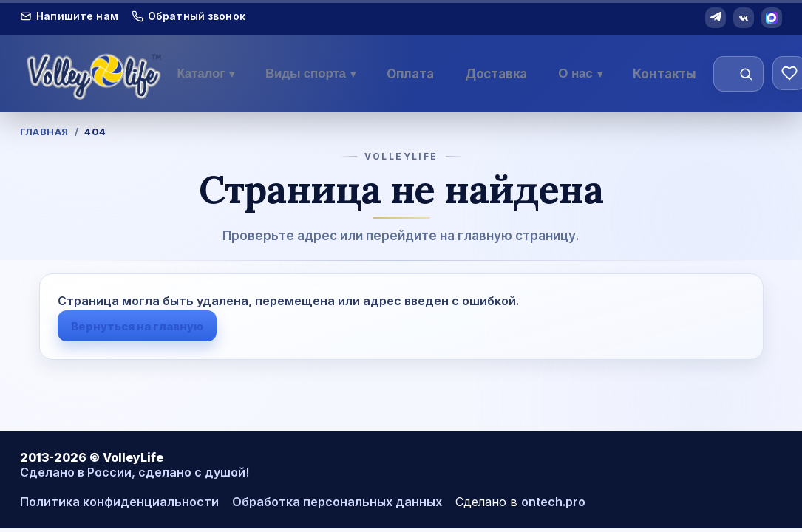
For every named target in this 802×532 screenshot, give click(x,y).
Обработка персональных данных (337, 502)
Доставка (496, 74)
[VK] (744, 18)
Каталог (205, 74)
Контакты (665, 74)
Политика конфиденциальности (119, 502)
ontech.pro (553, 502)
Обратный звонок (188, 16)
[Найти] (746, 74)
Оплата (410, 74)
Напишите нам (69, 16)
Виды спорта (310, 74)
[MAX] (772, 18)
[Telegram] (716, 18)
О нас (580, 74)
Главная (44, 132)
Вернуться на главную (137, 326)
